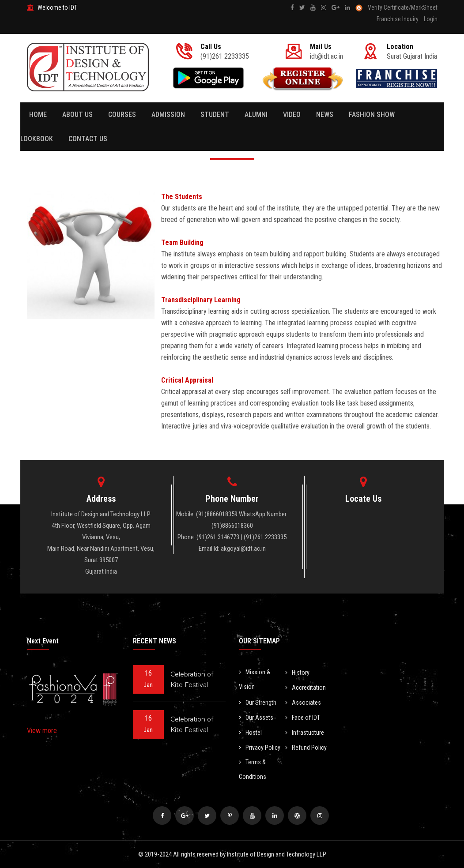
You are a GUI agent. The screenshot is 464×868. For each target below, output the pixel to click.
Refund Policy (306, 748)
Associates (303, 703)
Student (215, 115)
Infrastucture (305, 733)
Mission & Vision (255, 679)
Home (38, 115)
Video (292, 115)
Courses (122, 115)
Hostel (250, 733)
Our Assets (256, 718)
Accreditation (306, 688)
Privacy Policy (260, 748)
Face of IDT (303, 718)
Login (431, 19)
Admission (168, 115)
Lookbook (37, 139)
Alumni (256, 115)
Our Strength (258, 703)
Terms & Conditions (253, 769)
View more (42, 731)
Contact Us (88, 139)
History (297, 673)
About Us (77, 115)
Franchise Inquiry (398, 19)
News (325, 115)
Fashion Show (372, 115)
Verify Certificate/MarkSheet (403, 8)
